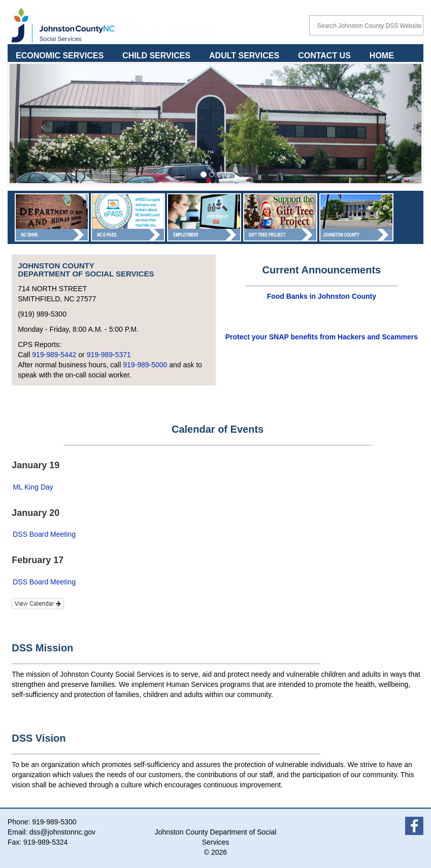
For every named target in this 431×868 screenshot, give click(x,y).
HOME (382, 56)
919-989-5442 (54, 355)
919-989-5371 (109, 355)
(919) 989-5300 (42, 314)
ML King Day (33, 487)
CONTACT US (324, 56)
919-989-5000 (145, 365)
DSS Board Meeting (44, 534)
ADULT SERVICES (244, 56)
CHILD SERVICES (156, 56)
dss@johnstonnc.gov (62, 832)
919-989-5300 (54, 822)
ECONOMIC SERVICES (60, 56)
